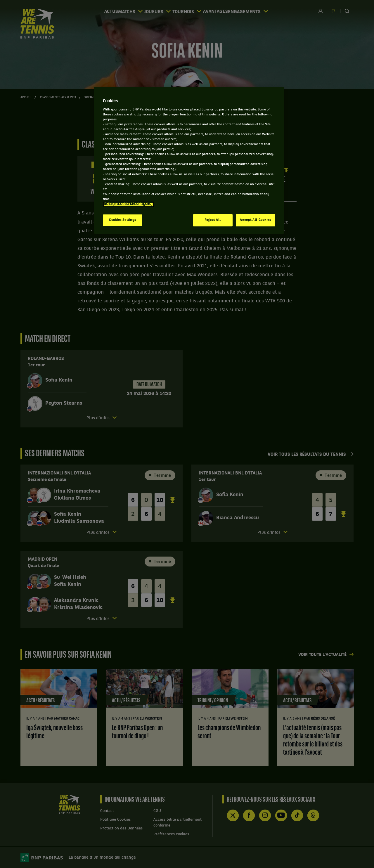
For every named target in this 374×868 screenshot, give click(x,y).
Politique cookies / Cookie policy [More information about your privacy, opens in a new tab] (129, 204)
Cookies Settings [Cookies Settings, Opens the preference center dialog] (123, 220)
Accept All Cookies (255, 220)
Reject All (213, 220)
